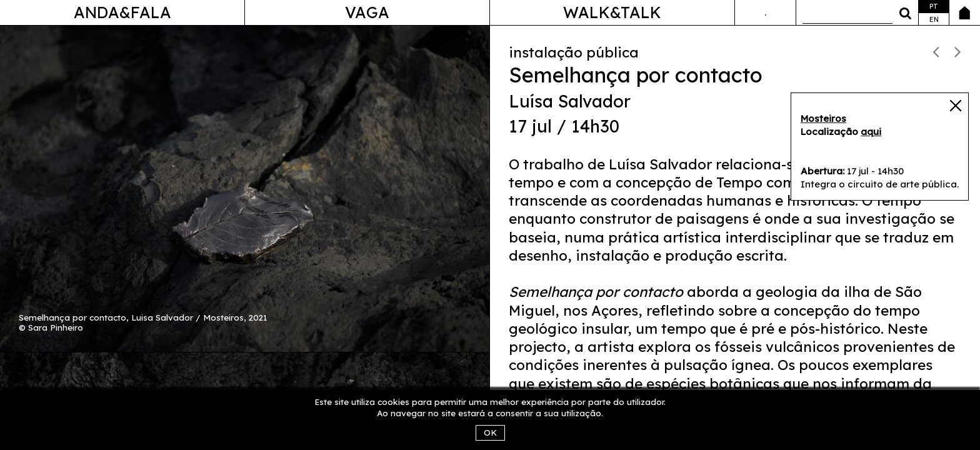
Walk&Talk (612, 12)
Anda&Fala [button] (122, 12)
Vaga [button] (367, 12)
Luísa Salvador (570, 101)
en (934, 19)
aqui (871, 132)
